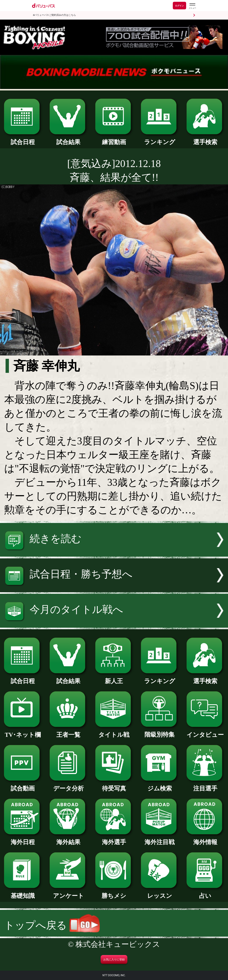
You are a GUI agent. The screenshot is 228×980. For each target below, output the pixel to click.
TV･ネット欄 (23, 732)
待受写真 (114, 785)
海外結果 (68, 839)
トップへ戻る (52, 925)
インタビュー (205, 732)
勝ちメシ (114, 893)
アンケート (68, 893)
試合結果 (68, 139)
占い (205, 893)
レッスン (160, 893)
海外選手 (114, 839)
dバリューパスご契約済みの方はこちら (54, 15)
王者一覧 (68, 732)
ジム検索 (160, 785)
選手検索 (205, 139)
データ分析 (68, 785)
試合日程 (23, 139)
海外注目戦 (160, 839)
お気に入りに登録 (114, 960)
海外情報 (205, 839)
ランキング (160, 139)
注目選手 (205, 785)
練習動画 (114, 139)
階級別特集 (160, 732)
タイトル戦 (114, 732)
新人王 (114, 678)
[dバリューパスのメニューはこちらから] (192, 6)
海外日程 (23, 839)
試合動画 (23, 785)
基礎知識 (23, 893)
